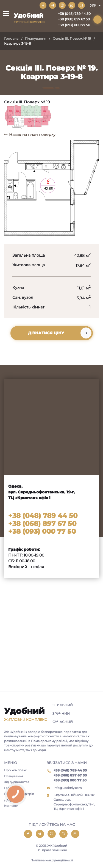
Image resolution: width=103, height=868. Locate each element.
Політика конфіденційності (52, 860)
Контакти (11, 806)
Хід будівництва (17, 782)
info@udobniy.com (68, 788)
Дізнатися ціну (46, 333)
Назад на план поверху (32, 135)
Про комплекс (15, 770)
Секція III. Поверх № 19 (72, 38)
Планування (36, 38)
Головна (11, 38)
